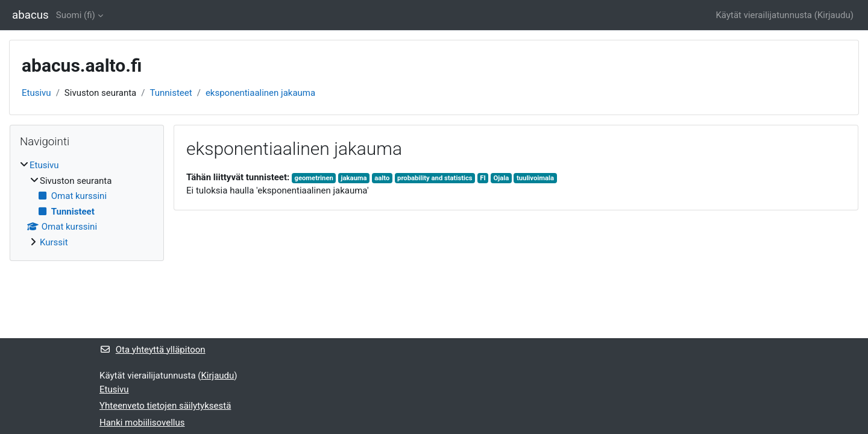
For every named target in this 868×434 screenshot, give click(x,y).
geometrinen (314, 178)
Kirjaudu (834, 15)
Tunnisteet (171, 93)
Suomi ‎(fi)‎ (76, 15)
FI (483, 178)
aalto (382, 178)
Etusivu (36, 93)
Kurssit (54, 242)
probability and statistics (435, 178)
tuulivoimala (535, 178)
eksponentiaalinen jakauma (260, 93)
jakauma (354, 178)
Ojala (502, 178)
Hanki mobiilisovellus (142, 423)
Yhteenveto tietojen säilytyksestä (165, 406)
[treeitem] (87, 204)
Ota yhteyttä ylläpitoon (153, 350)
